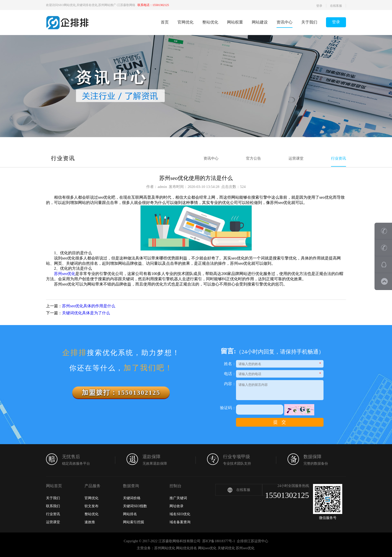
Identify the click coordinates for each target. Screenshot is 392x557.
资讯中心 (284, 22)
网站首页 (54, 486)
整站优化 (210, 22)
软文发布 (91, 506)
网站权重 (235, 22)
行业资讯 (338, 158)
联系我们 (53, 506)
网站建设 (260, 22)
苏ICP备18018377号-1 (219, 541)
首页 (165, 22)
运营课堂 (296, 158)
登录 (319, 6)
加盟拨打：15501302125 (121, 393)
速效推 (90, 522)
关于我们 (309, 22)
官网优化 (185, 22)
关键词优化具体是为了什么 (86, 313)
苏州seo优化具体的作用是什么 (89, 306)
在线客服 (336, 6)
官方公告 (253, 158)
